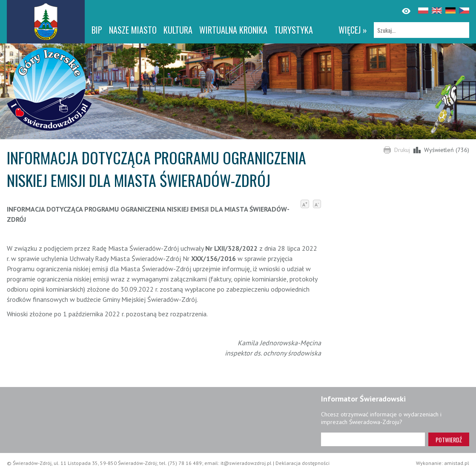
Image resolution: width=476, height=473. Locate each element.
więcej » (353, 30)
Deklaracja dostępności (303, 463)
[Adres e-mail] (373, 439)
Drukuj (402, 150)
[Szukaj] (422, 30)
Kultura (178, 30)
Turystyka (294, 30)
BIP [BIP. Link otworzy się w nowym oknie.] (97, 30)
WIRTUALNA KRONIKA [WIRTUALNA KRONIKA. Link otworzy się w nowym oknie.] (233, 30)
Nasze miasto (133, 30)
